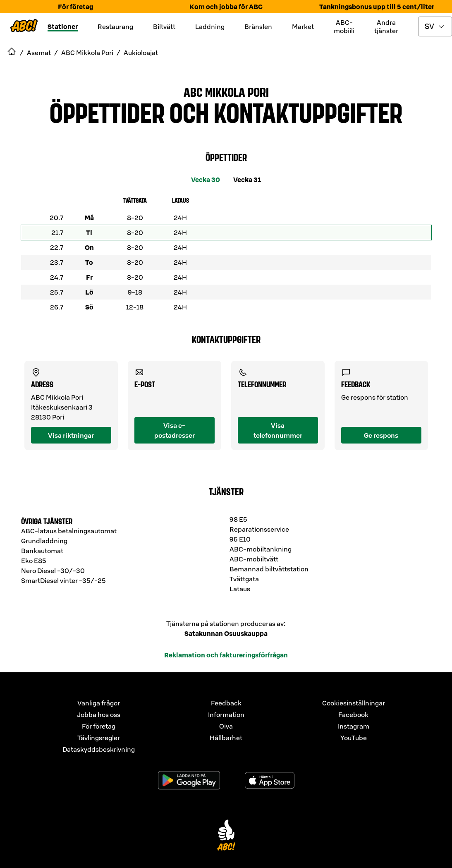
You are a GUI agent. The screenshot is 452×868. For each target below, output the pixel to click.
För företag (75, 7)
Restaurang (115, 26)
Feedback (226, 703)
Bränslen (258, 26)
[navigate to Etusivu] (12, 53)
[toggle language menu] (435, 26)
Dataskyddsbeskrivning (99, 749)
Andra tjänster (386, 26)
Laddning (210, 26)
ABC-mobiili (344, 26)
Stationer (63, 26)
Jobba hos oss (99, 715)
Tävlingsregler (99, 738)
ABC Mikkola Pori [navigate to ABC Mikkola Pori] (87, 53)
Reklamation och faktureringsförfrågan (226, 655)
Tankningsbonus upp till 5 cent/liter (377, 7)
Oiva (226, 726)
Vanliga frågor (99, 703)
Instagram (354, 726)
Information (226, 715)
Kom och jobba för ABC (226, 7)
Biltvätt (164, 26)
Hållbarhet (226, 738)
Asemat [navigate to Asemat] (39, 53)
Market (303, 26)
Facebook (353, 715)
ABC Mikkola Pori (226, 91)
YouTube (354, 738)
